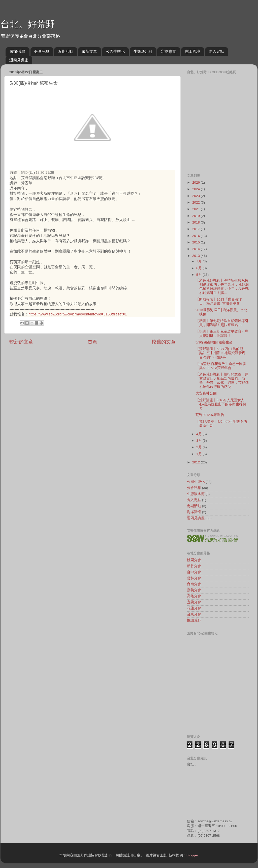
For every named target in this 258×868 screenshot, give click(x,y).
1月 (199, 454)
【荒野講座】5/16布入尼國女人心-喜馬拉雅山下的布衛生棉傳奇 (221, 404)
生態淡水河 (143, 51)
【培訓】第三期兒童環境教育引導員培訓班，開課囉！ (222, 333)
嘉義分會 (194, 590)
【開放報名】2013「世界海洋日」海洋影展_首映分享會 (219, 301)
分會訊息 (42, 51)
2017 (197, 229)
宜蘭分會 (194, 602)
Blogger (192, 855)
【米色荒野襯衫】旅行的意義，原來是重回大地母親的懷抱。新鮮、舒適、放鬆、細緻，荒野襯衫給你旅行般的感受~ (222, 381)
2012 (197, 462)
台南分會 (194, 584)
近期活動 (66, 51)
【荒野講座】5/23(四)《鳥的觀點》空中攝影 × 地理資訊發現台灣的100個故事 (220, 353)
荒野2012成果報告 (210, 415)
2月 (199, 447)
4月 (199, 434)
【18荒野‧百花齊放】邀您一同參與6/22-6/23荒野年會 (221, 366)
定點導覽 (169, 51)
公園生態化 (115, 51)
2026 (197, 182)
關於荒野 (18, 51)
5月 (199, 275)
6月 (199, 268)
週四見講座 (19, 60)
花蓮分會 (194, 608)
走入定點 (216, 51)
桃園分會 (194, 560)
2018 (197, 222)
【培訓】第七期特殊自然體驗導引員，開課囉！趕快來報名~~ (222, 323)
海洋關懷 (194, 512)
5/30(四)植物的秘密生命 (214, 342)
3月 (199, 441)
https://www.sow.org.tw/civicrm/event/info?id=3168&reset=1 (78, 314)
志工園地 (192, 51)
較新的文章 (21, 342)
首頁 (92, 342)
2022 (197, 202)
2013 (197, 256)
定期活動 (194, 506)
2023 (197, 196)
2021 (197, 209)
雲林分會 (194, 578)
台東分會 (194, 614)
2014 (197, 249)
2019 (197, 216)
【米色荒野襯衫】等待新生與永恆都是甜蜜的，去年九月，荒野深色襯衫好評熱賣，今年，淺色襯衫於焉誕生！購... (222, 287)
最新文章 (89, 51)
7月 (199, 261)
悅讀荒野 (194, 620)
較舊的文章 (164, 342)
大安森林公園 (206, 393)
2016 (197, 236)
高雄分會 (194, 596)
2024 (197, 189)
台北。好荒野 (28, 24)
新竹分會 (194, 566)
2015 (197, 242)
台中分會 (194, 572)
